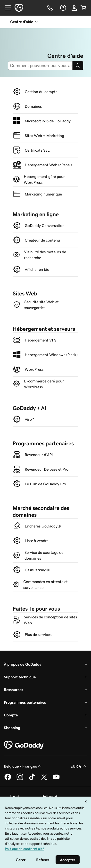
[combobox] (42, 66)
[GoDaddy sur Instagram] (20, 779)
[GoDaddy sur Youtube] (56, 779)
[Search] (78, 66)
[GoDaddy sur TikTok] (32, 779)
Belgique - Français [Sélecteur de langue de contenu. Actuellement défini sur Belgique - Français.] (23, 766)
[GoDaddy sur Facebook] (8, 779)
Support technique (20, 677)
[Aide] (63, 8)
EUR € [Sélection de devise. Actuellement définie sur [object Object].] (79, 766)
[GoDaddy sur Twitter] (44, 779)
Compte (11, 715)
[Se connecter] (74, 8)
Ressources (13, 690)
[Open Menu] (6, 8)
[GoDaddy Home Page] (24, 745)
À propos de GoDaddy (23, 664)
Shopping (12, 728)
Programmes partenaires (25, 702)
